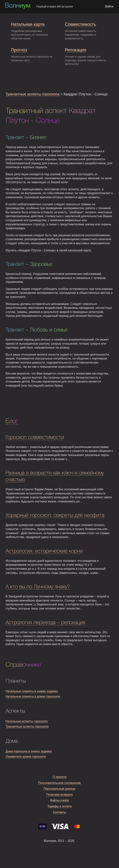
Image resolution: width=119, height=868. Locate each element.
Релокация (76, 50)
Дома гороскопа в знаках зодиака (29, 751)
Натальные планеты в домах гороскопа (33, 696)
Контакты (59, 812)
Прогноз (19, 50)
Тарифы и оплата (59, 806)
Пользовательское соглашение (59, 783)
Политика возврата (59, 795)
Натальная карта (28, 24)
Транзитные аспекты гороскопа (32, 94)
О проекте (59, 777)
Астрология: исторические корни (44, 551)
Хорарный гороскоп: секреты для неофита (55, 515)
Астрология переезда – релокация (45, 623)
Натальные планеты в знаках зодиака (32, 691)
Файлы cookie (59, 800)
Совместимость (80, 24)
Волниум (17, 6)
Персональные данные (59, 789)
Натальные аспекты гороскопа (27, 721)
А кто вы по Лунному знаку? (38, 587)
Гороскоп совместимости (35, 438)
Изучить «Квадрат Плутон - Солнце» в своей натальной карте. (49, 250)
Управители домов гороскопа (26, 757)
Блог (12, 421)
